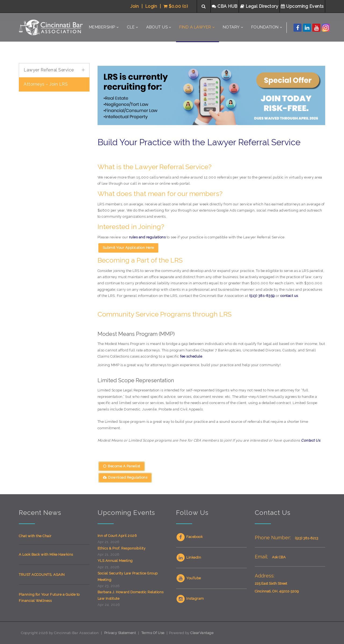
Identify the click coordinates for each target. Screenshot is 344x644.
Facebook (189, 537)
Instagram (190, 598)
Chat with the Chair (35, 536)
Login (151, 6)
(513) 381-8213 (307, 538)
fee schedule (191, 356)
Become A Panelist (122, 466)
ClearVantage (202, 633)
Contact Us (311, 440)
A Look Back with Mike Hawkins (46, 554)
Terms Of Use (153, 633)
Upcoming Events (303, 6)
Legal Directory (260, 6)
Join (135, 6)
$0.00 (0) (176, 6)
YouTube (189, 578)
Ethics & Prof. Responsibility (122, 548)
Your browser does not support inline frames (54, 176)
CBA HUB (225, 6)
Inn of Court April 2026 (117, 536)
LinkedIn (189, 557)
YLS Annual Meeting (115, 561)
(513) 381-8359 (262, 296)
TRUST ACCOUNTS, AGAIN (42, 575)
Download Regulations (125, 477)
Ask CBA (279, 557)
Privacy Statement (120, 633)
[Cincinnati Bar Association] (52, 27)
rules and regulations (147, 237)
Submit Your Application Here (128, 248)
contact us (289, 296)
